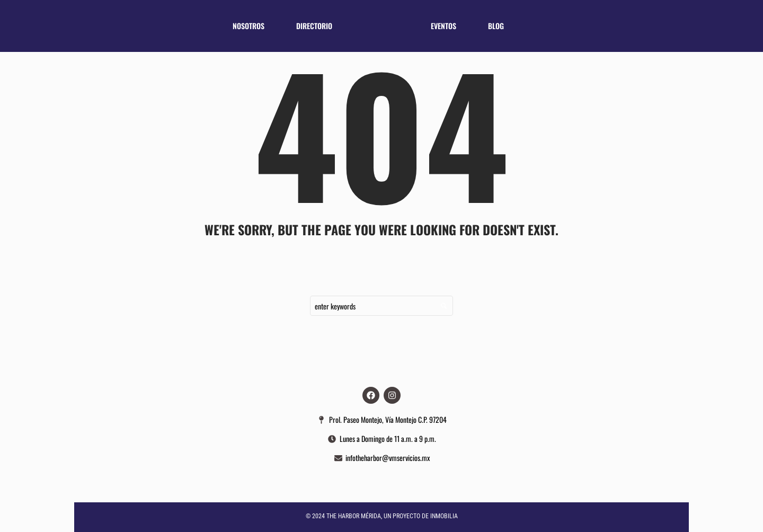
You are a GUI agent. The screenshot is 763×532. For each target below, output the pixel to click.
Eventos (443, 26)
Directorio (314, 26)
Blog (496, 26)
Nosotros (249, 26)
